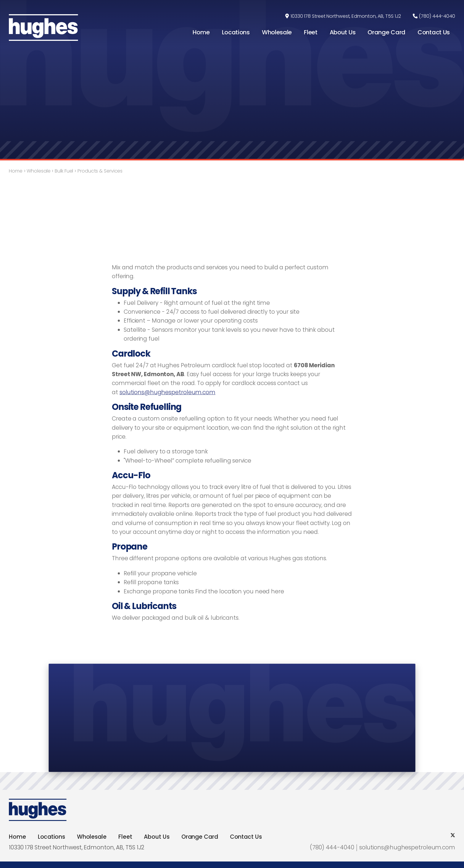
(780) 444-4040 (437, 16)
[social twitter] (453, 835)
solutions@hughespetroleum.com (167, 392)
